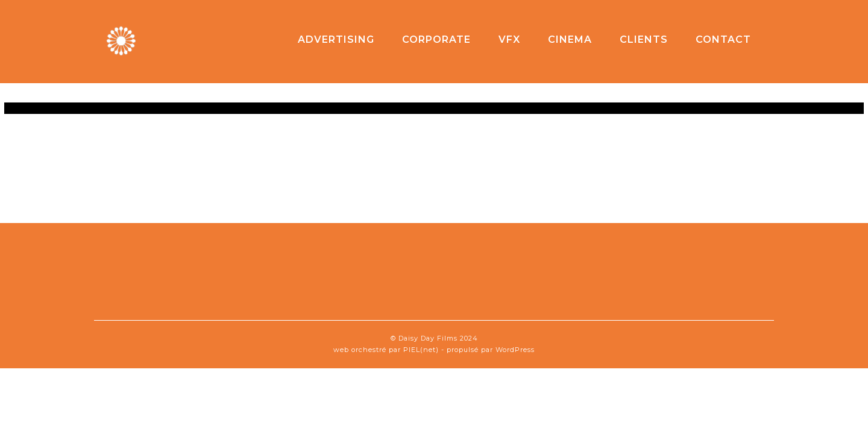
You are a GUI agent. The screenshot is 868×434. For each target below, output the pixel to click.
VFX (509, 39)
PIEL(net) (421, 350)
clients (644, 39)
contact (723, 39)
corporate (436, 39)
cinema (570, 39)
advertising (336, 39)
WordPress (515, 350)
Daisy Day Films (428, 338)
